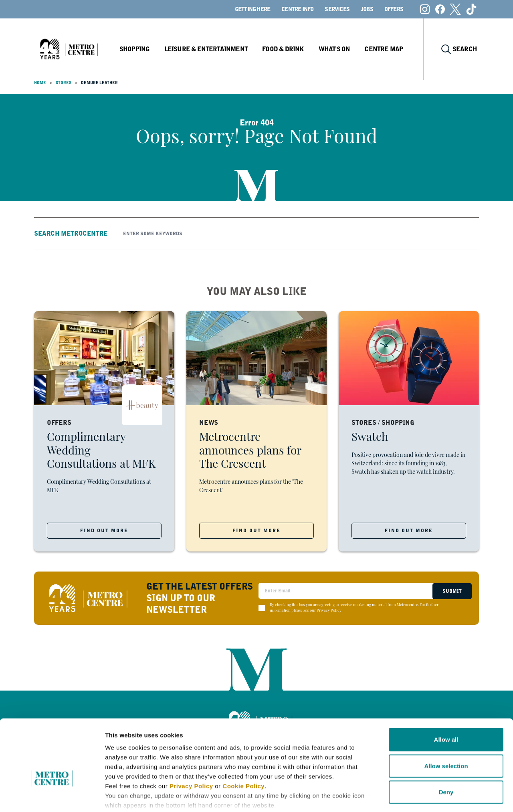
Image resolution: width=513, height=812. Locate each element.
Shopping (142, 49)
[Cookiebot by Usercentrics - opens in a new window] (52, 796)
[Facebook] (440, 9)
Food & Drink (288, 49)
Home (40, 83)
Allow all (446, 690)
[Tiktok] (471, 9)
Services (337, 9)
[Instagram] (425, 9)
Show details (421, 796)
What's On (339, 49)
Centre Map (388, 49)
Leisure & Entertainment (213, 49)
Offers (394, 9)
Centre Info (297, 9)
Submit (451, 591)
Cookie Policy (243, 736)
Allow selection (446, 716)
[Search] (298, 234)
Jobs (367, 9)
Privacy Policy (191, 736)
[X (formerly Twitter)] (455, 9)
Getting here (252, 9)
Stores (64, 83)
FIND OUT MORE (104, 531)
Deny (446, 742)
